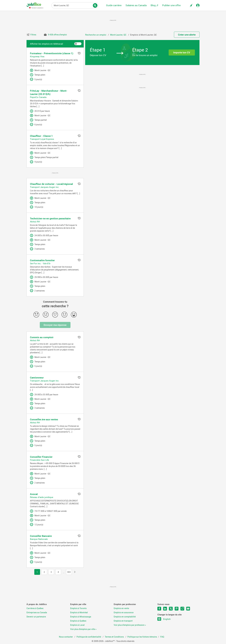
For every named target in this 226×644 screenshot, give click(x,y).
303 (69, 572)
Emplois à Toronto (78, 608)
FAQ (162, 637)
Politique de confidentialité (89, 637)
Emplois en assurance (124, 612)
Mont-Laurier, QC (119, 35)
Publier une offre (171, 5)
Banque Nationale (39, 539)
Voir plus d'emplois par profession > (130, 625)
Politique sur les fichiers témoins (142, 637)
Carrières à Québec (35, 608)
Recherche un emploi (96, 35)
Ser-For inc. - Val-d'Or (40, 263)
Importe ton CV (182, 52)
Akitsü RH (35, 222)
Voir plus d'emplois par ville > (83, 629)
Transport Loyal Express (42, 139)
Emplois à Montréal (79, 612)
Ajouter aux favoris (79, 53)
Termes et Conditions (115, 637)
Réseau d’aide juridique (42, 497)
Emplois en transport (123, 621)
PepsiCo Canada (38, 97)
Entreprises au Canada (37, 612)
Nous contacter (66, 637)
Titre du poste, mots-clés (75, 5)
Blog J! (154, 5)
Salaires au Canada (136, 5)
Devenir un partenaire (36, 617)
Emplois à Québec (78, 621)
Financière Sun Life (39, 460)
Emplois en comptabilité (125, 617)
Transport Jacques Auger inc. (45, 187)
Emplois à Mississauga (81, 617)
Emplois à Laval (77, 625)
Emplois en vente (121, 608)
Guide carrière (114, 5)
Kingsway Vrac (37, 56)
